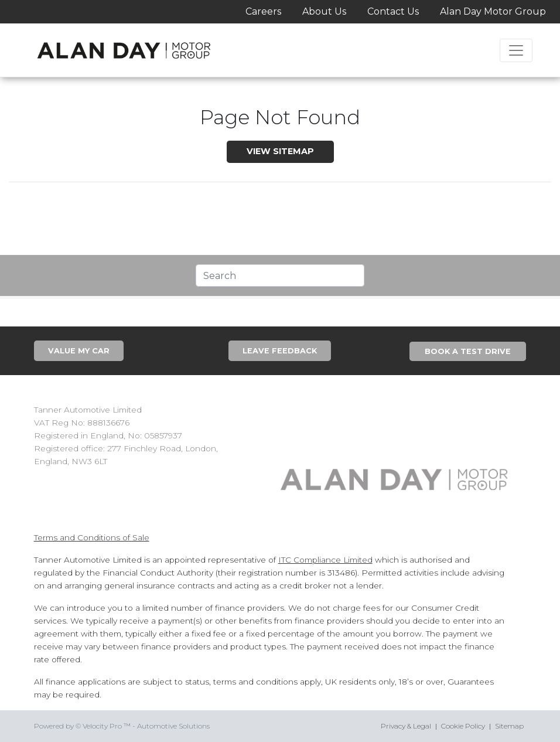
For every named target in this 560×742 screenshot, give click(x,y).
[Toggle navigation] (516, 50)
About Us (324, 11)
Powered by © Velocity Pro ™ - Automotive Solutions (122, 726)
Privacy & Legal (406, 726)
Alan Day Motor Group (493, 11)
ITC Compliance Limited (325, 560)
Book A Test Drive (468, 351)
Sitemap (509, 726)
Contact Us (393, 11)
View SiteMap (280, 151)
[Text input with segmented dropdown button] (280, 275)
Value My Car (79, 351)
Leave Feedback (280, 351)
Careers (263, 11)
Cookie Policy (463, 726)
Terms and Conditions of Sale (92, 537)
